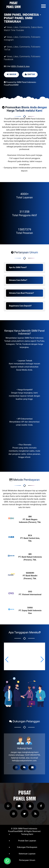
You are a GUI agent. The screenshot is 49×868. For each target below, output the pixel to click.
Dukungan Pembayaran (27, 847)
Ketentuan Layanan (27, 854)
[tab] (24, 268)
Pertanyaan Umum (27, 860)
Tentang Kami (27, 834)
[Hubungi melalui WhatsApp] (7, 861)
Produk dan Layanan (27, 841)
